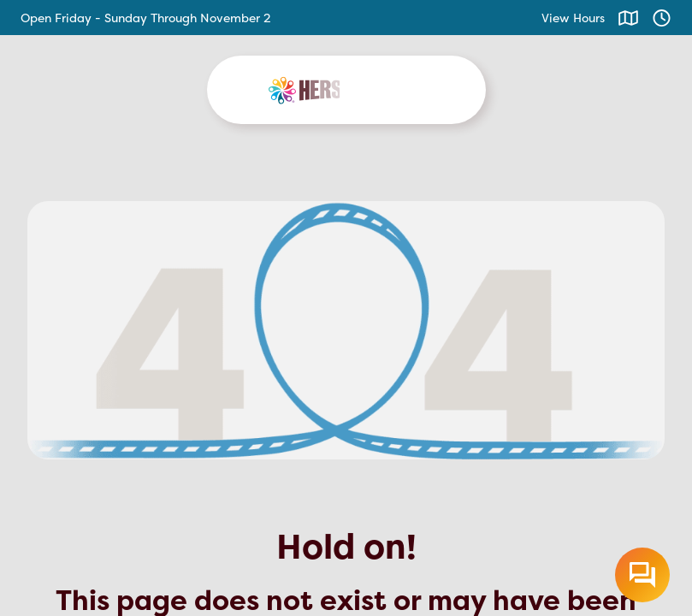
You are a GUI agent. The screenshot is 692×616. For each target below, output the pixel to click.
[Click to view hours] (662, 18)
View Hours (573, 18)
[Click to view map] (628, 18)
